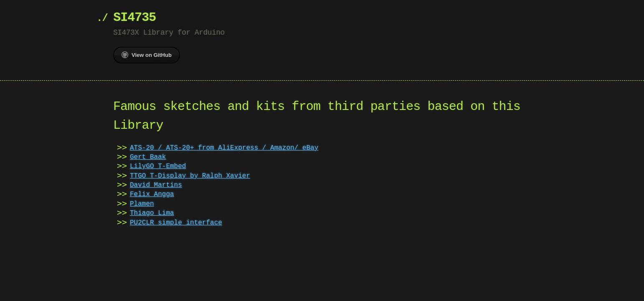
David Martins (156, 185)
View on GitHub (147, 55)
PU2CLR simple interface (176, 223)
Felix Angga (152, 194)
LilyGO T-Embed (158, 166)
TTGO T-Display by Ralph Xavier (190, 176)
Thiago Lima (152, 213)
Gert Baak (148, 157)
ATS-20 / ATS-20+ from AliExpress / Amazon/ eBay (224, 148)
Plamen (142, 204)
